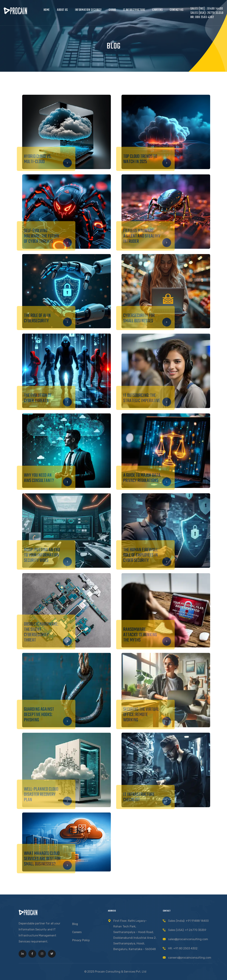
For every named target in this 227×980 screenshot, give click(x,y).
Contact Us (177, 10)
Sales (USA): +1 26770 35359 (187, 930)
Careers (157, 10)
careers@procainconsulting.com (190, 958)
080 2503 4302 (205, 17)
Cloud (112, 10)
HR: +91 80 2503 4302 (183, 948)
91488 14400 (215, 9)
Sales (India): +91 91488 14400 (188, 921)
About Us (62, 10)
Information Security (88, 10)
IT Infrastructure (134, 10)
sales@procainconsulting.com (188, 939)
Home (47, 10)
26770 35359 (215, 13)
